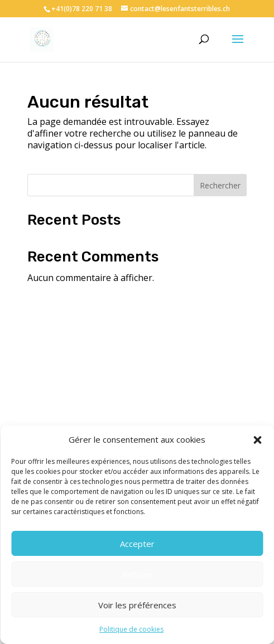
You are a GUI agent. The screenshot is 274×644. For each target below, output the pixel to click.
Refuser (137, 574)
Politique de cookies (131, 629)
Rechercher (220, 185)
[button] (257, 440)
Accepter (137, 544)
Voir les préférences (137, 605)
